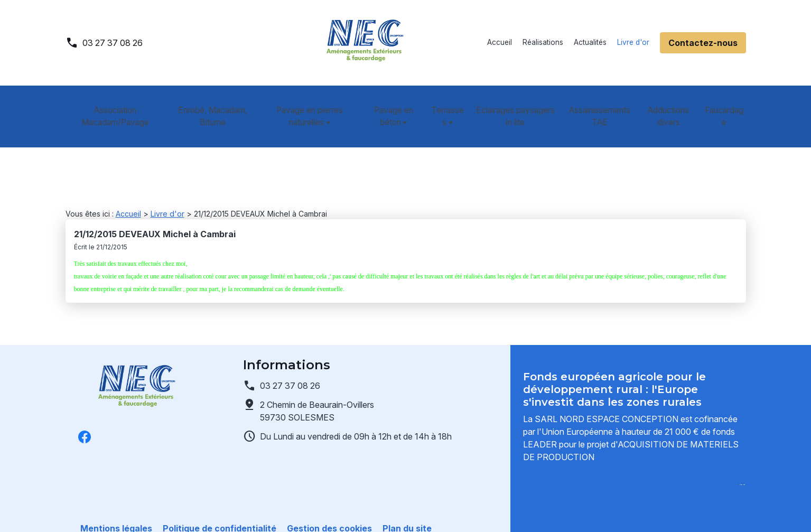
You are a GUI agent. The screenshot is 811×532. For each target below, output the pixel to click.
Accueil (500, 42)
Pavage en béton (388, 104)
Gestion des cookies (329, 511)
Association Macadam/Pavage (113, 104)
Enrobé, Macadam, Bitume (209, 104)
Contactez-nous (703, 43)
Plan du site (407, 511)
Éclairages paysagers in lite (517, 104)
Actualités (590, 42)
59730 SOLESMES (318, 368)
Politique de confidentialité (220, 511)
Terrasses (444, 104)
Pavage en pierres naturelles (302, 104)
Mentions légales (116, 511)
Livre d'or (633, 42)
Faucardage (726, 104)
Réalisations (543, 42)
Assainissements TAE (602, 104)
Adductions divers (671, 104)
